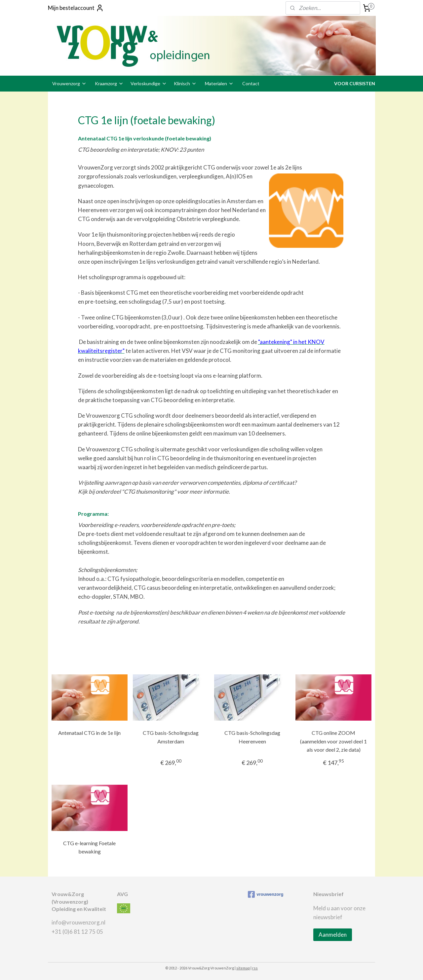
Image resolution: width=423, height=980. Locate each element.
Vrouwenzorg (69, 83)
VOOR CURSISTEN (355, 83)
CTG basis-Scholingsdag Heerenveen (252, 737)
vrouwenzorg (266, 894)
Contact (251, 83)
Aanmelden (333, 935)
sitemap (243, 968)
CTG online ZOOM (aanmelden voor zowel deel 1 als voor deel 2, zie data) (333, 741)
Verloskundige (149, 83)
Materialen (219, 83)
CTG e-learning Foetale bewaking (89, 847)
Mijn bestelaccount (76, 8)
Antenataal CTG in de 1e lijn (89, 733)
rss (255, 968)
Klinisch (185, 83)
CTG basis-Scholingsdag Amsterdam (171, 737)
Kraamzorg (109, 83)
